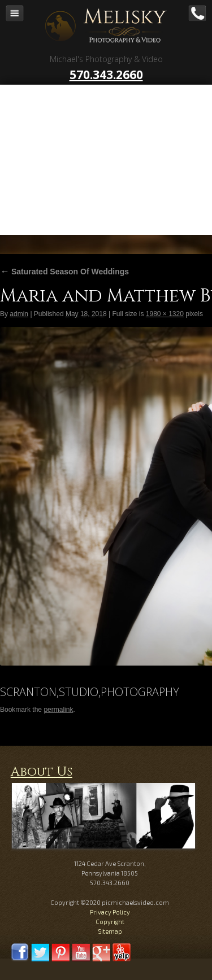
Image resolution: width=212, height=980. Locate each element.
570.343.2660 (106, 75)
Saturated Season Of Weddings (64, 272)
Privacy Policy (110, 912)
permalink (58, 710)
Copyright (110, 922)
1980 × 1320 (165, 314)
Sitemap (110, 931)
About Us (42, 772)
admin (19, 314)
